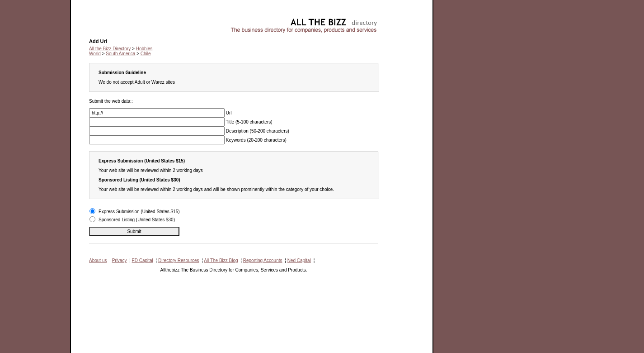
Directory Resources (179, 260)
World (95, 54)
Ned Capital (299, 260)
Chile (146, 54)
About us (98, 260)
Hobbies (97, 21)
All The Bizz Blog (221, 260)
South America (120, 54)
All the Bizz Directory (110, 49)
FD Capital (143, 260)
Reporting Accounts (263, 260)
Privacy (120, 260)
